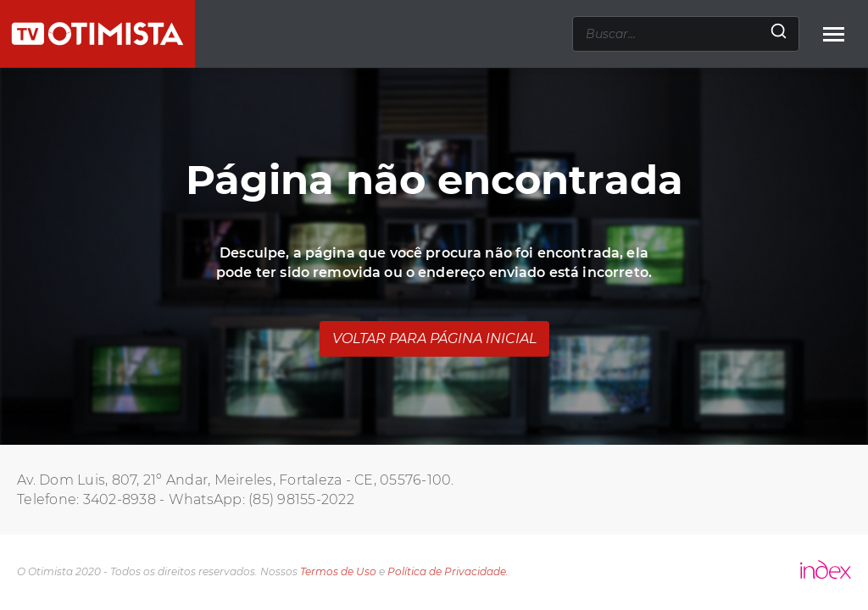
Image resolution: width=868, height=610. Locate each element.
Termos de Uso (338, 571)
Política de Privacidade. (448, 571)
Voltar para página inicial (434, 338)
